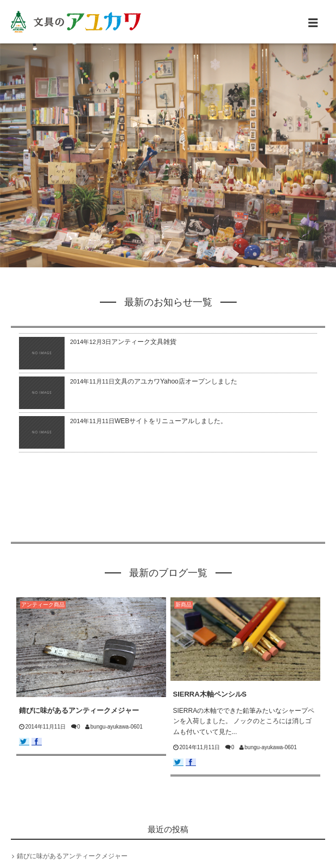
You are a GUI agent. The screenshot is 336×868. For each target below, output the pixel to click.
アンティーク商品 (43, 605)
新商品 (183, 605)
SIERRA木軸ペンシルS (210, 694)
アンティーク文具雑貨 (144, 342)
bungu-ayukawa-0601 (117, 727)
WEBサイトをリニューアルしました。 (171, 421)
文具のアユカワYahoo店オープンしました (176, 381)
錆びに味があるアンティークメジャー (79, 710)
